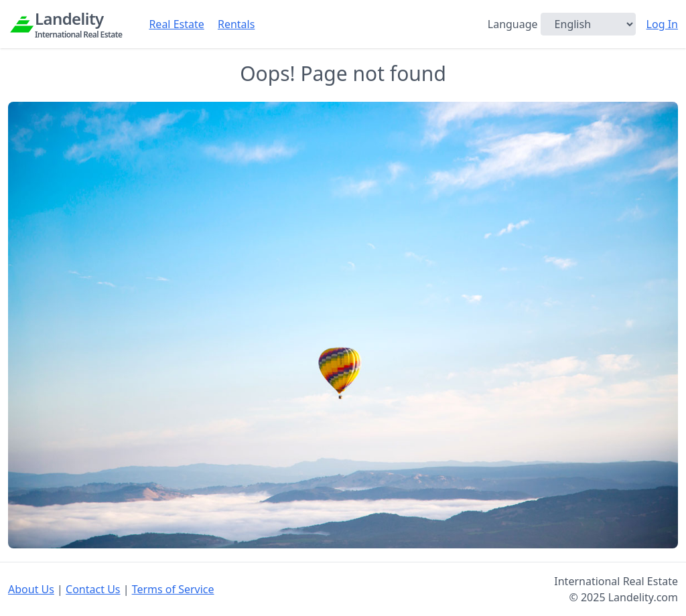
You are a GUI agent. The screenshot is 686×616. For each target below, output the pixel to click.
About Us (31, 589)
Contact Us (93, 589)
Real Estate (176, 24)
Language (513, 24)
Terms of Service (173, 589)
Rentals (236, 24)
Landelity (78, 24)
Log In (662, 24)
